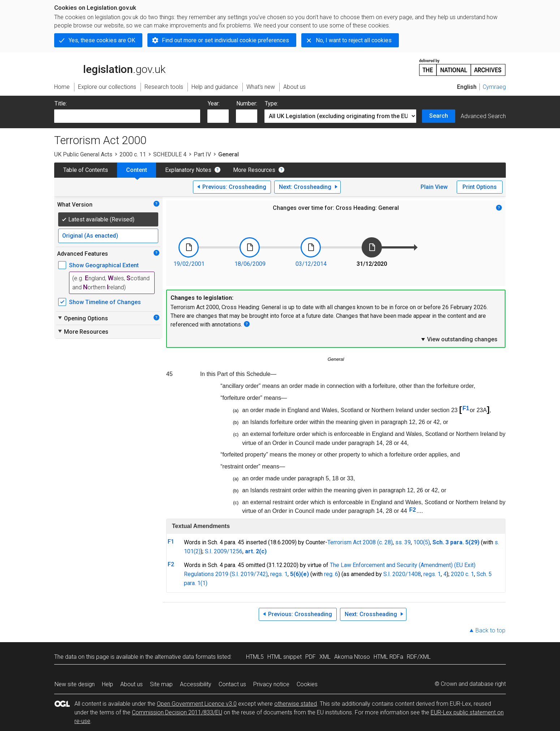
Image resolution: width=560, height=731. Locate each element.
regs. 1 (279, 574)
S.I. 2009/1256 (224, 551)
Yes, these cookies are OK (102, 40)
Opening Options (83, 318)
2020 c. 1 (462, 574)
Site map (161, 684)
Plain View (434, 187)
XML (325, 657)
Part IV (202, 154)
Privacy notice (271, 684)
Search (439, 116)
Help (107, 684)
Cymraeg (494, 87)
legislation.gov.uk (110, 67)
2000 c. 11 (133, 154)
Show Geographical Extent (104, 265)
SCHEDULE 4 (170, 154)
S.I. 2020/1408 (402, 574)
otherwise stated (296, 704)
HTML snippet (285, 657)
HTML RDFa (388, 657)
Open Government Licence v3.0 (197, 704)
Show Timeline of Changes (105, 302)
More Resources (254, 170)
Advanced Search (483, 116)
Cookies (307, 684)
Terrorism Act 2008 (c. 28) (360, 542)
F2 (413, 510)
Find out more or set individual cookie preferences (225, 40)
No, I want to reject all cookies (354, 40)
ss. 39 (403, 542)
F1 (466, 408)
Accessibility (196, 684)
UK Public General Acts (83, 154)
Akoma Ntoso (352, 657)
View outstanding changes (459, 339)
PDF (311, 657)
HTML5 (255, 657)
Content (137, 170)
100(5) (422, 542)
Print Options (480, 187)
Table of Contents (86, 170)
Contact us (232, 684)
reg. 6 (331, 574)
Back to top (490, 630)
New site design (75, 684)
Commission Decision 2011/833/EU (177, 712)
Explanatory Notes (188, 170)
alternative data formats (185, 657)
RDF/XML (419, 657)
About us (132, 684)
